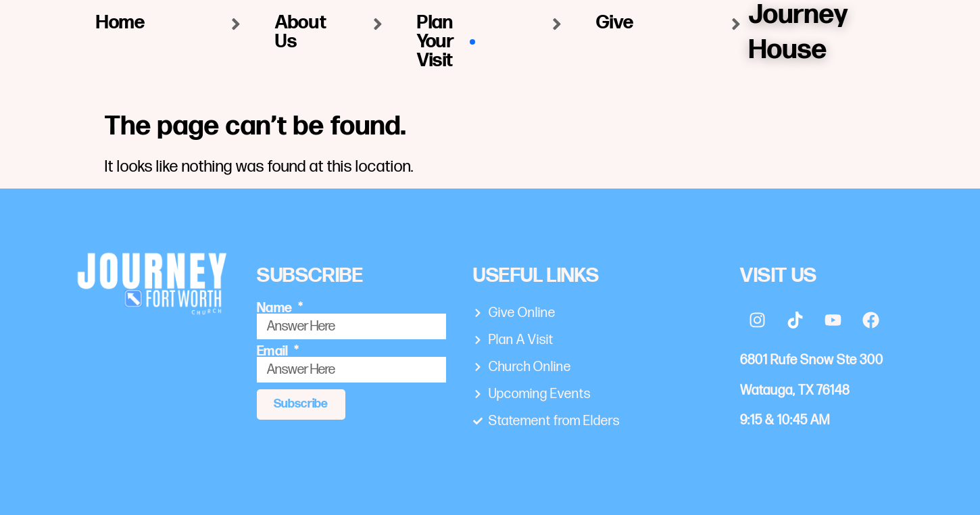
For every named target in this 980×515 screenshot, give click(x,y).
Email (274, 351)
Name (276, 308)
